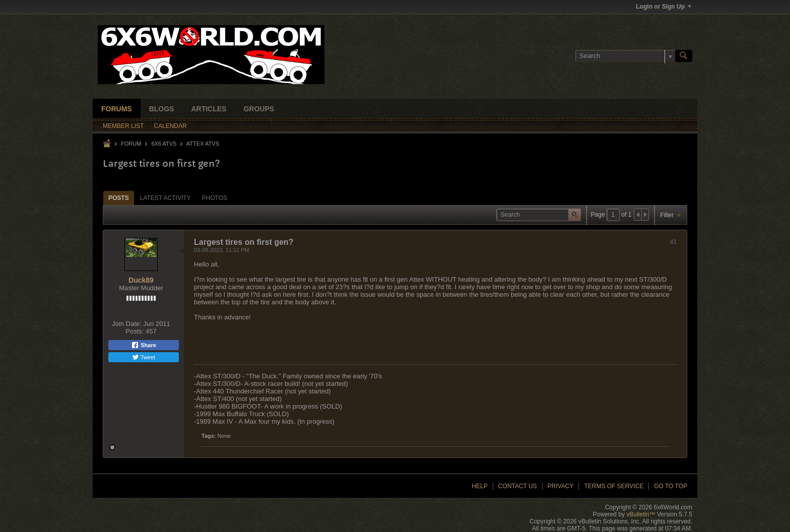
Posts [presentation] (119, 198)
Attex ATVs (203, 144)
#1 (673, 242)
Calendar (170, 126)
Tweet (144, 357)
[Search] (625, 56)
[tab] (119, 198)
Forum (131, 144)
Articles (209, 109)
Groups (259, 109)
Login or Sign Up (664, 7)
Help (479, 486)
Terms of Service (614, 486)
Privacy (561, 486)
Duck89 (141, 280)
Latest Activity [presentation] (166, 198)
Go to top (671, 486)
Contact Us (518, 486)
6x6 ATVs (164, 144)
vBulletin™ (641, 514)
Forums (117, 109)
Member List (123, 126)
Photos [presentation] (215, 198)
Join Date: (127, 324)
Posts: (135, 331)
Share (144, 345)
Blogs (162, 109)
